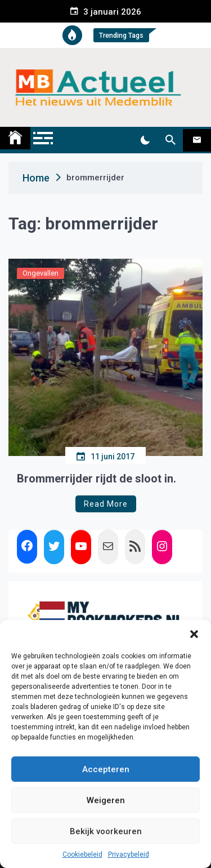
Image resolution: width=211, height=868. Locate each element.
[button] (194, 634)
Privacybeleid (129, 854)
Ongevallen (41, 273)
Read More (106, 504)
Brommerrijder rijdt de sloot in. (96, 479)
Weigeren (106, 800)
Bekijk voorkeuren (106, 831)
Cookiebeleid (82, 854)
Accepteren (106, 769)
